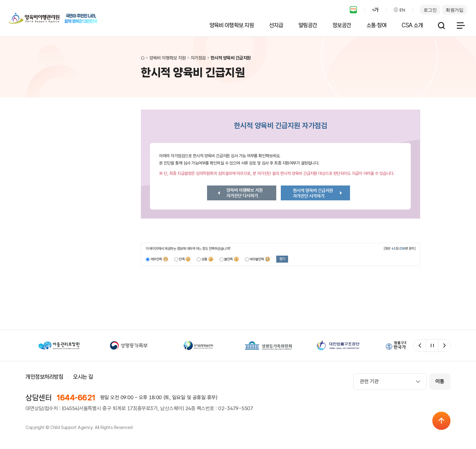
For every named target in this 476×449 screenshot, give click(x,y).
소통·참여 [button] (377, 25)
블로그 (353, 10)
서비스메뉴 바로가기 (0, 0)
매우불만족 (260, 259)
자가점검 (198, 58)
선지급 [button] (276, 25)
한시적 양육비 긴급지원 (231, 58)
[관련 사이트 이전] (420, 345)
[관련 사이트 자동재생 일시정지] (432, 345)
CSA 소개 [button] (412, 25)
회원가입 (454, 10)
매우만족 (159, 259)
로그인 (430, 10)
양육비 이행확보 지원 (168, 58)
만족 (185, 259)
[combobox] (390, 382)
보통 (207, 259)
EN (402, 10)
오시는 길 (83, 377)
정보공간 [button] (342, 25)
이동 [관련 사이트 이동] (440, 381)
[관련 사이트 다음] (444, 345)
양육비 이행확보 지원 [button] (232, 25)
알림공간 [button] (308, 25)
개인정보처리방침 (44, 377)
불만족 (231, 259)
